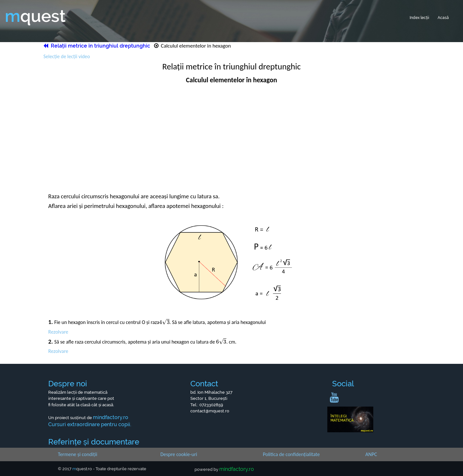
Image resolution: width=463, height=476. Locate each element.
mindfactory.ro (237, 469)
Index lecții (414, 16)
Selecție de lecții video (67, 56)
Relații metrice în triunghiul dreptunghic (97, 45)
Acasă (442, 16)
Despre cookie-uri (179, 454)
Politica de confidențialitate (291, 454)
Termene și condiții (77, 454)
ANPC (371, 454)
